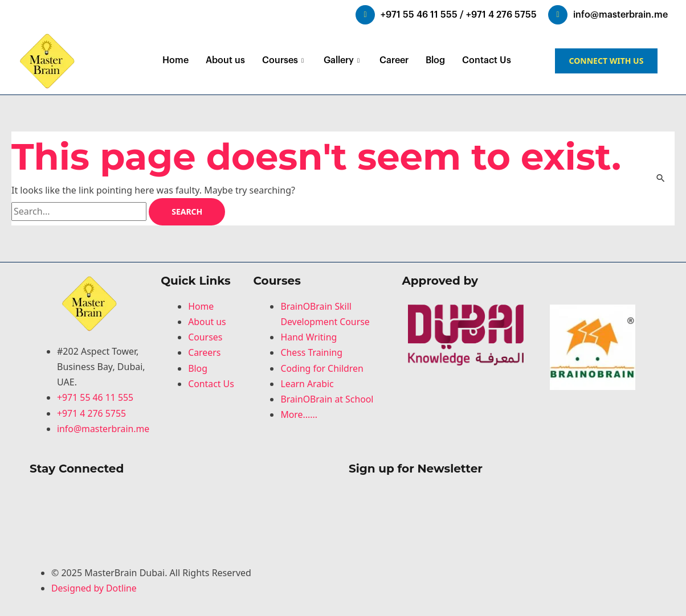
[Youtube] (183, 541)
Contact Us (487, 60)
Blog (435, 60)
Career (394, 60)
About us (225, 60)
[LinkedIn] (183, 510)
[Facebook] (183, 494)
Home (175, 60)
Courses (284, 60)
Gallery (343, 60)
